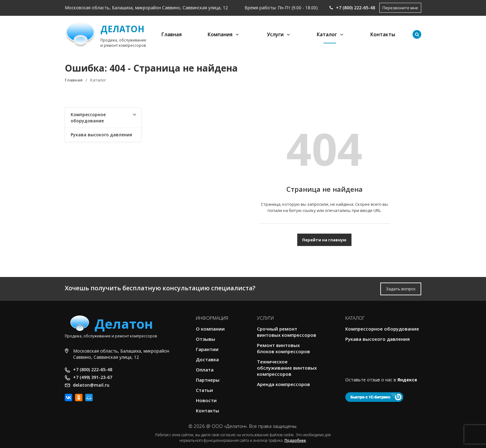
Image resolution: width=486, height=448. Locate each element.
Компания (220, 34)
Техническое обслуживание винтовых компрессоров (287, 368)
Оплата (205, 370)
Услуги (275, 34)
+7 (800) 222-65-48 (352, 8)
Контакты (383, 34)
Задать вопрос (401, 289)
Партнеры (208, 380)
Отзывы (205, 339)
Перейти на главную (324, 240)
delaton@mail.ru (91, 385)
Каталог (327, 34)
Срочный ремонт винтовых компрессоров (287, 332)
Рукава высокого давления (101, 135)
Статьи (204, 390)
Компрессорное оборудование (88, 118)
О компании (210, 329)
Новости (206, 400)
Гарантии (207, 349)
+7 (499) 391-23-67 (93, 377)
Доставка (207, 359)
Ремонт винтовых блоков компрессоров (283, 348)
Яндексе (407, 380)
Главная (172, 34)
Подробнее (295, 440)
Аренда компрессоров (283, 384)
